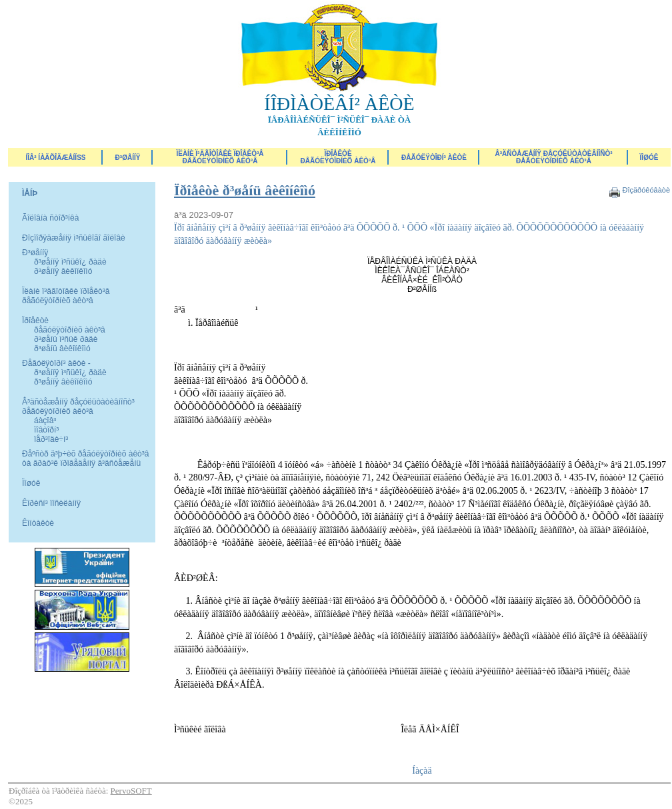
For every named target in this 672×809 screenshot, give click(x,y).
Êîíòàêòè (38, 523)
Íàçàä (422, 771)
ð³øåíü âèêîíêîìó (62, 349)
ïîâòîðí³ (46, 430)
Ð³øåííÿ (128, 158)
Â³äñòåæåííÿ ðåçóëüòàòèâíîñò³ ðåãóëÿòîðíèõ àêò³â (553, 157)
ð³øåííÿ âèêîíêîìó (63, 271)
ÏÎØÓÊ (649, 158)
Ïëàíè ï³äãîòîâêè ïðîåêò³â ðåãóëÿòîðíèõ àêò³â (220, 157)
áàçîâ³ (45, 420)
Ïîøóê (31, 483)
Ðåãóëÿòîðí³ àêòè (434, 158)
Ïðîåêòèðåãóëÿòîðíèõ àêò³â (338, 157)
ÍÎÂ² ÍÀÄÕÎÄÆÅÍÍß (55, 158)
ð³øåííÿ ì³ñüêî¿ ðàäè (70, 262)
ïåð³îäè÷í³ (51, 439)
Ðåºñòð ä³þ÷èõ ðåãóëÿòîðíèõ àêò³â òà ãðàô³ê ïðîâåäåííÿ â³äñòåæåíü (85, 458)
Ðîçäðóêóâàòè (646, 190)
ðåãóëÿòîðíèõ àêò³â (70, 330)
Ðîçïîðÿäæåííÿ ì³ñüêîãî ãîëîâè (74, 238)
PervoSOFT (131, 791)
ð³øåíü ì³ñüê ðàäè (66, 339)
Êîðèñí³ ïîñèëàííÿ (51, 503)
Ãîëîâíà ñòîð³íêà (50, 218)
